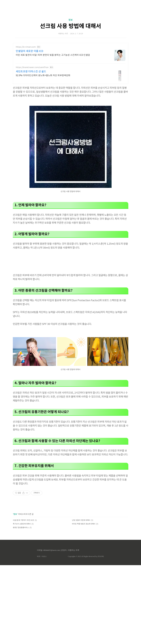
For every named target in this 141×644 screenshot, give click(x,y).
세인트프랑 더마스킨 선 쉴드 (31, 72)
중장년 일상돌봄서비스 (21, 528)
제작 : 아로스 (42, 556)
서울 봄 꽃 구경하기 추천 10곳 (23, 520)
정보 (71, 20)
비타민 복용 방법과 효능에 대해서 (84, 524)
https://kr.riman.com (26, 47)
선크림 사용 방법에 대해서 (71, 26)
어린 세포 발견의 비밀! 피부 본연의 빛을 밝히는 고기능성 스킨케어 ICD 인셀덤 (53, 55)
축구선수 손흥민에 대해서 (22, 524)
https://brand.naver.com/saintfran (32, 67)
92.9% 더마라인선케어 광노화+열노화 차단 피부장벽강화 (43, 75)
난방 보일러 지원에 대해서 (81, 520)
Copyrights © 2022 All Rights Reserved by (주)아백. (86, 556)
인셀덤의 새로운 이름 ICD (30, 51)
